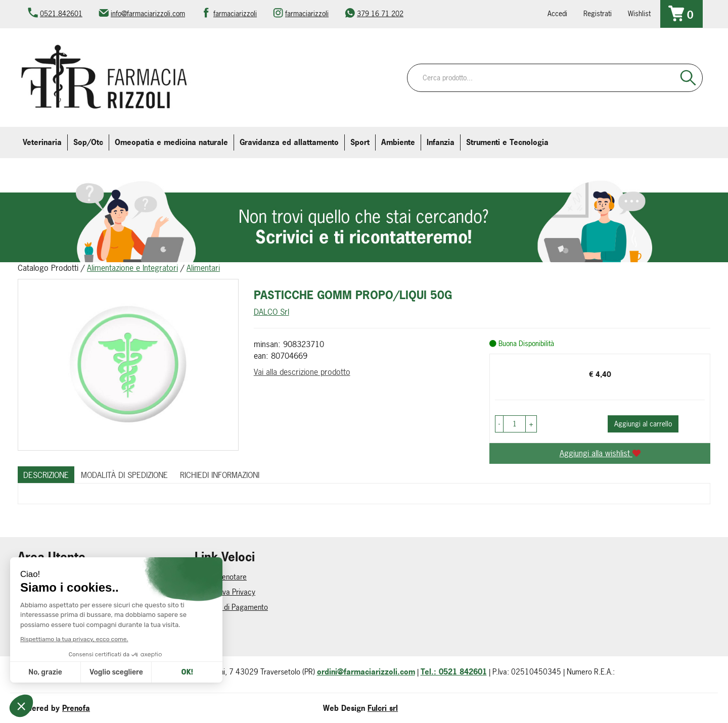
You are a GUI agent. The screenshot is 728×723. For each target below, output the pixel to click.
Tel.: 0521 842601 (454, 672)
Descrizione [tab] (46, 475)
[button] (499, 424)
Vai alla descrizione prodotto (302, 372)
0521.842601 (61, 13)
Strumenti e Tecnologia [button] (507, 142)
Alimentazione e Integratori (132, 268)
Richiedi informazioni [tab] (220, 475)
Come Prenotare (221, 577)
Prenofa (76, 708)
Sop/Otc (88, 142)
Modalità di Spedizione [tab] (124, 475)
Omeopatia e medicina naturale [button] (171, 142)
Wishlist (639, 13)
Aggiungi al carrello (643, 424)
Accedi (557, 13)
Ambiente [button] (398, 142)
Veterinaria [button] (42, 142)
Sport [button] (360, 142)
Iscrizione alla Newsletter (58, 637)
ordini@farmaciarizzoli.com (366, 672)
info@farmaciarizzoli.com (148, 13)
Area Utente (37, 622)
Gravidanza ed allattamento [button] (289, 142)
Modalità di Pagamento (231, 607)
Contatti (207, 622)
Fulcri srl (383, 708)
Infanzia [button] (441, 142)
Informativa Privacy (225, 592)
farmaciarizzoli (235, 13)
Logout (29, 592)
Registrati (598, 13)
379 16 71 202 (380, 13)
